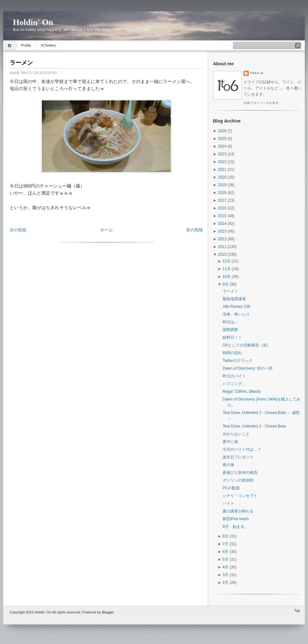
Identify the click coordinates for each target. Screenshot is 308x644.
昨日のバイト (234, 376)
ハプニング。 (234, 384)
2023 (222, 154)
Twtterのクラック (238, 361)
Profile (26, 45)
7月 (226, 544)
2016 (222, 208)
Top (297, 611)
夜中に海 (230, 442)
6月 (226, 552)
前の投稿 (195, 230)
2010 (222, 254)
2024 (222, 146)
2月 (226, 583)
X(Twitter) (48, 45)
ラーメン (21, 63)
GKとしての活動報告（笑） (247, 345)
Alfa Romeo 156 (236, 307)
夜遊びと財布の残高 (240, 473)
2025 (222, 139)
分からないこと (236, 434)
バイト (228, 503)
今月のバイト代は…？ (242, 449)
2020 (222, 177)
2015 (222, 216)
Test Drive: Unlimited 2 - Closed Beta (254, 426)
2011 (222, 247)
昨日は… (230, 322)
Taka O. (257, 73)
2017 (222, 200)
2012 (222, 239)
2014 (222, 224)
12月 (227, 261)
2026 (222, 131)
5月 (226, 559)
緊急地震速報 (234, 299)
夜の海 (228, 465)
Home (10, 46)
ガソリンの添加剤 (238, 480)
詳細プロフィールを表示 (261, 103)
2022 (222, 162)
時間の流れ (232, 353)
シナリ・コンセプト (240, 496)
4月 (226, 567)
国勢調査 (230, 330)
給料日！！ (232, 337)
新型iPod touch (236, 519)
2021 (222, 170)
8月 (226, 536)
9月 (226, 284)
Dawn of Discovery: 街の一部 (248, 368)
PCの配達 (231, 488)
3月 (226, 575)
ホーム (106, 230)
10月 (227, 277)
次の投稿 (18, 230)
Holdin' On (33, 22)
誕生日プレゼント (238, 457)
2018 (222, 193)
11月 (227, 269)
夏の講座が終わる (238, 511)
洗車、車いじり (236, 314)
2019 (222, 185)
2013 (222, 231)
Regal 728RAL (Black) (242, 391)
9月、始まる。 (235, 527)
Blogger (108, 612)
